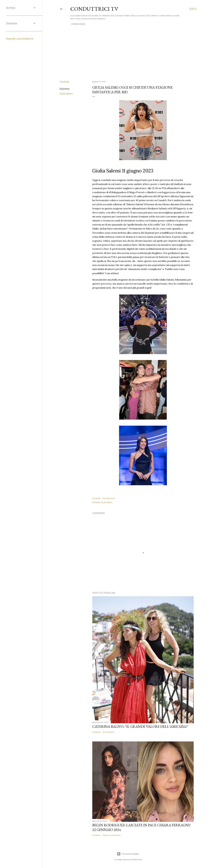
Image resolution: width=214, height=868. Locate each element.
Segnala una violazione (20, 39)
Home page (78, 24)
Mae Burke (137, 859)
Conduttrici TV (94, 9)
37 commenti (108, 732)
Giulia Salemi (66, 94)
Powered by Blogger (128, 854)
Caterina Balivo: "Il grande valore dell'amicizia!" (140, 726)
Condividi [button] (64, 82)
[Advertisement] (128, 52)
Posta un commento (111, 835)
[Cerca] (193, 9)
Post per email (109, 498)
